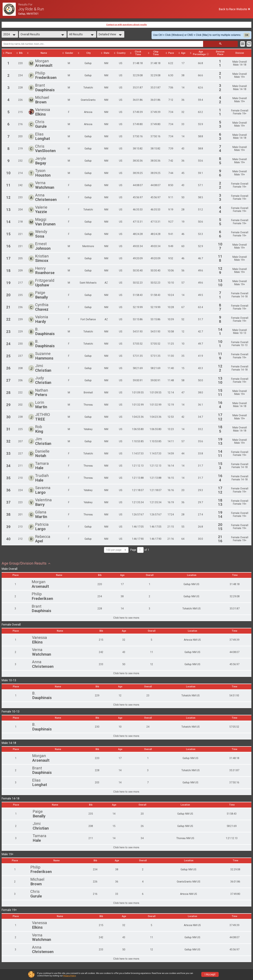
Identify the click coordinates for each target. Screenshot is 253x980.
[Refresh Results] (249, 44)
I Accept (210, 974)
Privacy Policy (69, 976)
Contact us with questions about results (126, 25)
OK (247, 35)
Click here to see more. (126, 618)
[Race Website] (10, 9)
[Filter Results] (243, 44)
